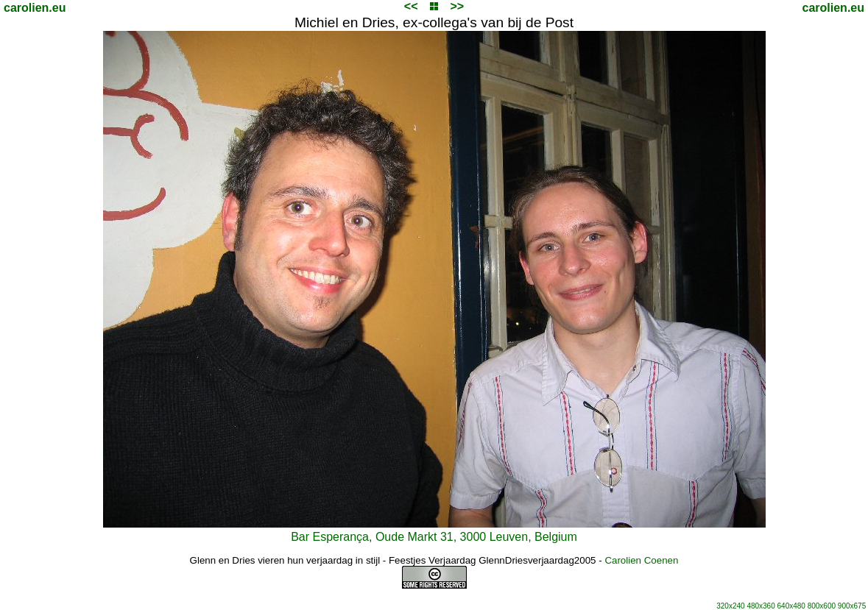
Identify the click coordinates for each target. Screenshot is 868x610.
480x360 (761, 606)
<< (411, 6)
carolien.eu (35, 8)
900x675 (852, 606)
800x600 (822, 606)
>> (457, 6)
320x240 (730, 606)
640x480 (791, 606)
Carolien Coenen (641, 560)
